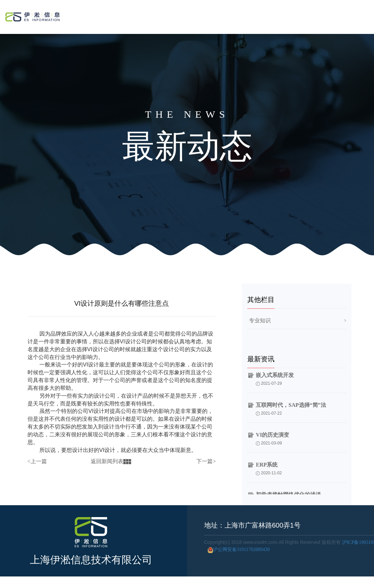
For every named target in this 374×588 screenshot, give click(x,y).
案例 (290, 16)
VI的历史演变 (272, 436)
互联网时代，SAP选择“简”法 (291, 406)
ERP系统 (267, 466)
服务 (267, 16)
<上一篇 (37, 461)
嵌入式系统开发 (275, 376)
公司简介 (317, 16)
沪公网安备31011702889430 (237, 549)
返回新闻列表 (111, 461)
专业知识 (260, 320)
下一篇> (206, 461)
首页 (245, 16)
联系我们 (350, 16)
